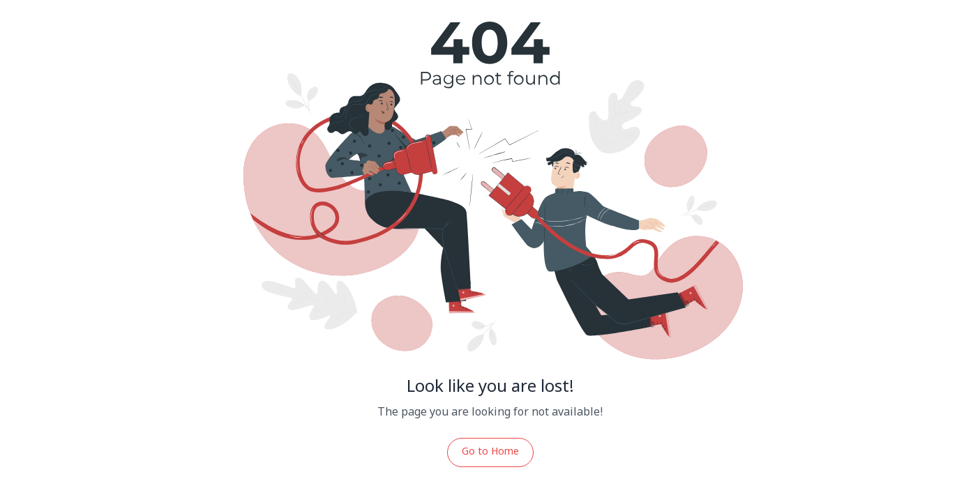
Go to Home (490, 452)
